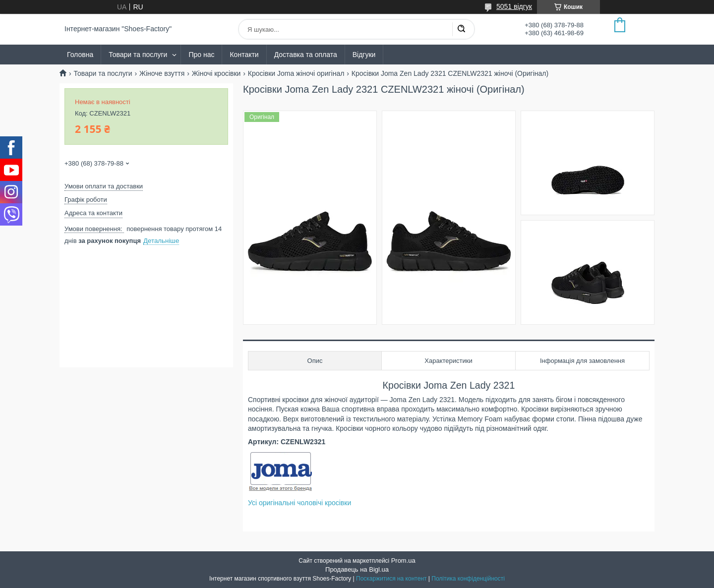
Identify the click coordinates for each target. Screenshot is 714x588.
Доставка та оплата (306, 55)
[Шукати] (461, 29)
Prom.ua (403, 560)
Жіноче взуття (162, 73)
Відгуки (364, 55)
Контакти (244, 55)
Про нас (201, 55)
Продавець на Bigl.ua (357, 569)
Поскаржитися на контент (391, 579)
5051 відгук (514, 6)
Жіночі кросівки (216, 73)
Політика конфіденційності (468, 579)
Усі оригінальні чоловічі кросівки (299, 503)
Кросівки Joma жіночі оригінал (296, 73)
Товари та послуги (138, 55)
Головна (80, 55)
